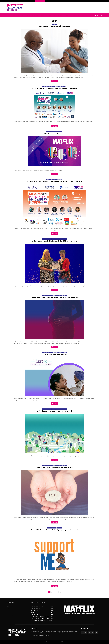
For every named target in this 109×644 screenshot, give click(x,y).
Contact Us (76, 15)
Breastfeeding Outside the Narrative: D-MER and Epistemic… (63, 1)
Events (28, 15)
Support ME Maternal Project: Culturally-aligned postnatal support (54, 530)
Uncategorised (54, 24)
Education (35, 15)
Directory (68, 15)
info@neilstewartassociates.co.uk (42, 635)
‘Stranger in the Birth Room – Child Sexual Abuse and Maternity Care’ (55, 298)
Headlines (21, 15)
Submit (84, 15)
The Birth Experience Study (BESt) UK (54, 354)
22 (57, 592)
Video (42, 15)
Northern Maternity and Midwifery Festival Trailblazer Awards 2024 (55, 241)
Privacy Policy (9, 614)
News (14, 15)
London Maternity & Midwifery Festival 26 (40, 616)
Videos (33, 612)
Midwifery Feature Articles (47, 86)
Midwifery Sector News (56, 86)
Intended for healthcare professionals (26, 1)
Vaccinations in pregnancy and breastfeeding (55, 26)
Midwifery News (59, 132)
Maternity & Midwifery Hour (54, 15)
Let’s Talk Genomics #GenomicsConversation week (55, 411)
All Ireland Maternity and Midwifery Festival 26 (41, 620)
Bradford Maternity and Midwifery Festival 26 (41, 618)
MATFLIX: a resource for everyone (54, 134)
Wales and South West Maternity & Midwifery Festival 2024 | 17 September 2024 (54, 182)
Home (9, 15)
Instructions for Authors (12, 616)
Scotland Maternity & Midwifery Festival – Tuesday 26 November (55, 88)
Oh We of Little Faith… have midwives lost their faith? (55, 468)
